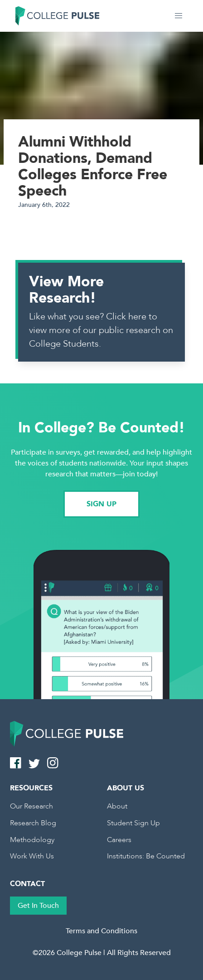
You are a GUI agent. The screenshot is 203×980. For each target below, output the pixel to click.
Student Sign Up (133, 823)
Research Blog (33, 823)
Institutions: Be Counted (146, 856)
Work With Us (32, 856)
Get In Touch (38, 906)
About (117, 806)
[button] (179, 16)
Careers (119, 840)
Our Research (31, 806)
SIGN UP (101, 504)
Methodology (32, 840)
